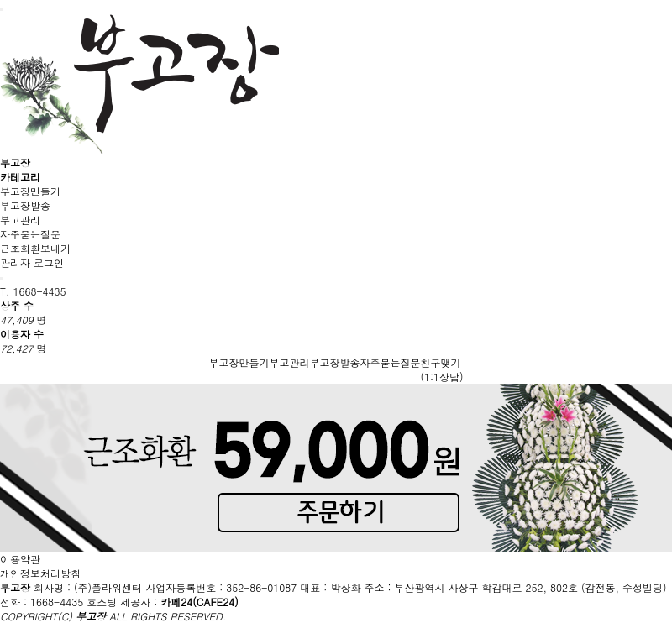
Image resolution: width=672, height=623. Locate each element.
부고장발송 (25, 205)
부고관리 (20, 220)
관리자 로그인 (32, 262)
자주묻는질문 (30, 234)
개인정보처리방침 (40, 573)
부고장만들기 (30, 191)
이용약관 (20, 559)
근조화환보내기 (35, 248)
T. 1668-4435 (33, 291)
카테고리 (20, 177)
